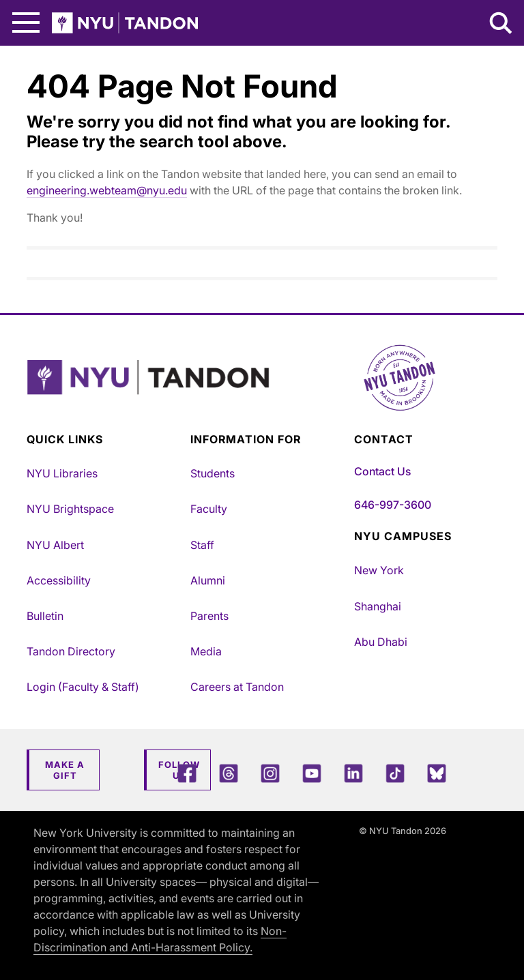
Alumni (208, 580)
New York (379, 570)
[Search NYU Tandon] (501, 25)
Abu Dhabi (381, 642)
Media (206, 651)
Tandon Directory (71, 651)
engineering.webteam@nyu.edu (107, 190)
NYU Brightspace (70, 509)
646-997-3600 (393, 505)
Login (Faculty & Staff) (83, 687)
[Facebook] (187, 773)
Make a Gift (65, 770)
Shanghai (378, 606)
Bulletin (45, 616)
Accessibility (59, 580)
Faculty (209, 509)
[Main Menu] (26, 23)
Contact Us (382, 471)
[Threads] (229, 773)
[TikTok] (395, 773)
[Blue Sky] (437, 773)
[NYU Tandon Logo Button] (262, 395)
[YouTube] (312, 773)
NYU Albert (55, 545)
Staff (202, 545)
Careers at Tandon (237, 687)
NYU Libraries (62, 473)
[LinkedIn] (353, 773)
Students (213, 473)
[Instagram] (270, 773)
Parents (209, 616)
